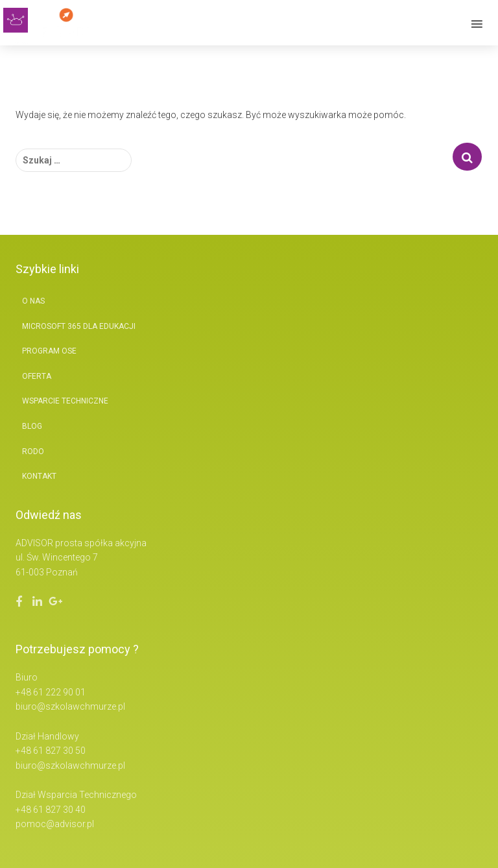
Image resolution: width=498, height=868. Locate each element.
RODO (33, 452)
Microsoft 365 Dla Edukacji (79, 326)
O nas (33, 301)
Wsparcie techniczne (65, 401)
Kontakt (39, 476)
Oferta (37, 376)
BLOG (32, 426)
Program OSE (49, 351)
